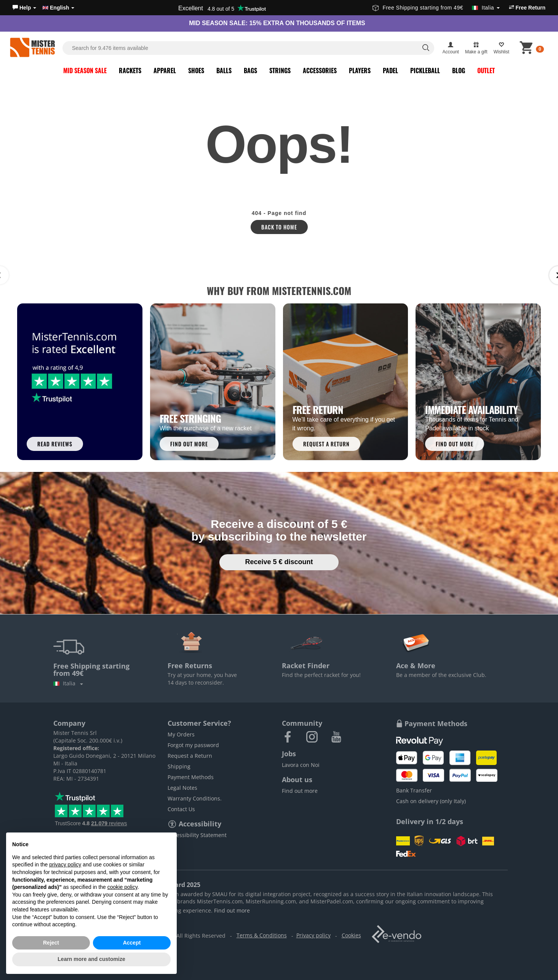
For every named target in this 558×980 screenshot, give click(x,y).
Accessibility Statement (197, 835)
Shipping (179, 766)
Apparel (165, 71)
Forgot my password (193, 745)
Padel (390, 71)
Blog (459, 71)
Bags (250, 71)
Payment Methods (191, 777)
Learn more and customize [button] (91, 959)
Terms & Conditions (262, 935)
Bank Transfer (414, 790)
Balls (224, 71)
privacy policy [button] (65, 865)
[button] (24, 8)
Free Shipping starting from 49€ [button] (436, 8)
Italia (68, 683)
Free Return (527, 8)
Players (360, 71)
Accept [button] (132, 943)
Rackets (130, 71)
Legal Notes (182, 788)
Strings (280, 71)
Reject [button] (51, 943)
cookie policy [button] (122, 887)
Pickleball (425, 71)
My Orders (181, 734)
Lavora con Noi (301, 765)
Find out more (300, 791)
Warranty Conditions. (195, 798)
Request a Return (190, 756)
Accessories (320, 71)
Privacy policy (313, 935)
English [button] (58, 8)
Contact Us (181, 809)
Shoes (196, 71)
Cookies (351, 935)
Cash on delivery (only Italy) (431, 801)
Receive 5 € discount (279, 562)
